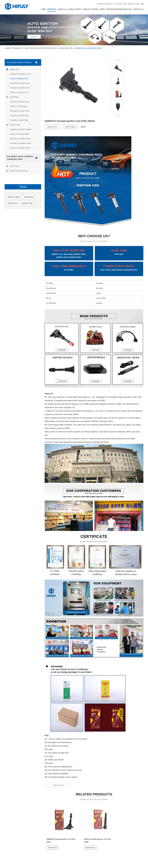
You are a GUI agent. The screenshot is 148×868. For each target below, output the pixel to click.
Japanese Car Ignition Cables (21, 129)
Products (52, 9)
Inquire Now (52, 127)
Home (43, 9)
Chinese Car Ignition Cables (20, 148)
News (102, 9)
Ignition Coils (55, 785)
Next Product (71, 127)
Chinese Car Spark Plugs (19, 120)
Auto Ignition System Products (41, 48)
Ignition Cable (134, 4)
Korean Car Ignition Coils (88, 48)
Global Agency (75, 9)
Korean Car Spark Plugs (19, 106)
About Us (62, 9)
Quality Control (91, 9)
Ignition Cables (14, 197)
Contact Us (138, 9)
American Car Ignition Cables (20, 143)
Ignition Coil (111, 4)
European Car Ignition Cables (21, 139)
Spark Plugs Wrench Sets (19, 171)
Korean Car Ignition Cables (20, 134)
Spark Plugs (122, 4)
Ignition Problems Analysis (119, 9)
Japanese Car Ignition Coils (20, 74)
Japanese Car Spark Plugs (20, 102)
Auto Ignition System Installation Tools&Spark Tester (20, 158)
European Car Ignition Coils (20, 83)
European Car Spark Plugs (20, 111)
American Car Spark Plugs (19, 115)
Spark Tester (14, 166)
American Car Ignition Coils (20, 88)
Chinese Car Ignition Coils (19, 92)
